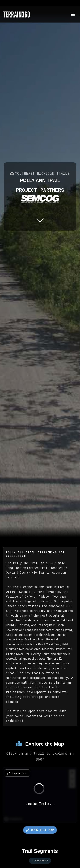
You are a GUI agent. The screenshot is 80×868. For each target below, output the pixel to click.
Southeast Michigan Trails (40, 173)
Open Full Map (40, 830)
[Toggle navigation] (73, 14)
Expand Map (17, 773)
